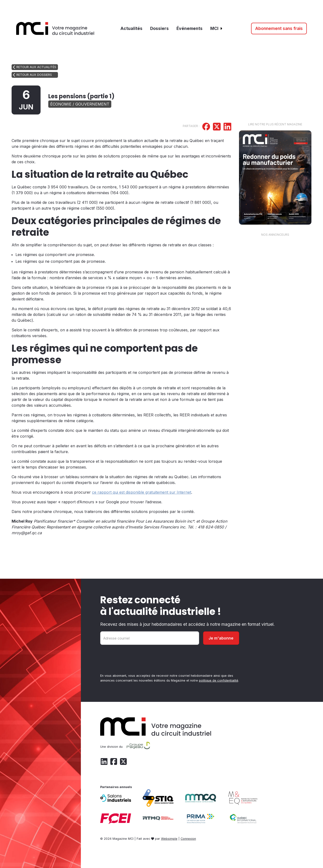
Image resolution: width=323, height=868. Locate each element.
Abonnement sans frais (279, 28)
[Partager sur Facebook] (206, 127)
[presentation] (137, 660)
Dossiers (159, 28)
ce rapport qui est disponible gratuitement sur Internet (142, 492)
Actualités (131, 28)
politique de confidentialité (219, 680)
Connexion (188, 839)
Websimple (169, 839)
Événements (190, 28)
